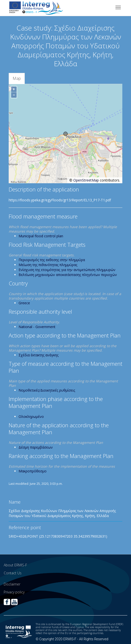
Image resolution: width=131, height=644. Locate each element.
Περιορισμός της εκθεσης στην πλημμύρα (52, 260)
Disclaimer (12, 584)
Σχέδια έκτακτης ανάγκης (39, 355)
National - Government (37, 327)
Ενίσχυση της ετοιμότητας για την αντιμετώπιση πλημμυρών (67, 270)
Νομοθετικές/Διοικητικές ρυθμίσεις (47, 390)
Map (17, 78)
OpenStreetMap (86, 180)
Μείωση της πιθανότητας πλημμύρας (48, 265)
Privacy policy (14, 592)
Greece (24, 303)
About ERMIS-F (15, 565)
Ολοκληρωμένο (31, 416)
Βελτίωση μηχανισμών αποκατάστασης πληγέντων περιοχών (68, 275)
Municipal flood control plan (41, 236)
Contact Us (13, 573)
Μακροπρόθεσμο (33, 471)
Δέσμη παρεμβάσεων (36, 447)
